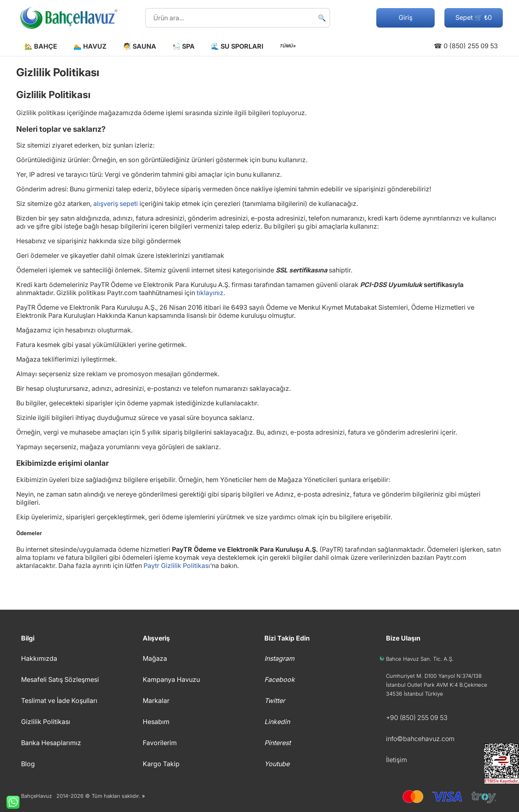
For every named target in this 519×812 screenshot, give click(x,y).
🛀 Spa (183, 46)
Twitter (275, 701)
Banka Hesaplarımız (51, 743)
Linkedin (277, 722)
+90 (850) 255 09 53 (417, 718)
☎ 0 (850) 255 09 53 (466, 46)
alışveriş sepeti (116, 204)
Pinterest (278, 743)
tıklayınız (210, 293)
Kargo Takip (161, 764)
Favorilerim (160, 743)
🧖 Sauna (139, 46)
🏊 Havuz (90, 46)
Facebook (280, 679)
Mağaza (155, 658)
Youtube (277, 764)
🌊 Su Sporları (237, 46)
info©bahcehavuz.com (420, 739)
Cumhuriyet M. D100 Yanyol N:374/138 (434, 676)
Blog (28, 764)
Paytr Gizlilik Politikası (177, 566)
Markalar (156, 701)
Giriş (405, 17)
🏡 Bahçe (41, 46)
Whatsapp (10, 802)
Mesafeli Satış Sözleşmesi (60, 679)
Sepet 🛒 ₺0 (474, 17)
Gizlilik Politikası (46, 722)
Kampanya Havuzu (171, 679)
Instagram (279, 658)
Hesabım (156, 722)
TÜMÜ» (287, 46)
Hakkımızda (39, 658)
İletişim (397, 760)
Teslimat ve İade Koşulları (59, 701)
